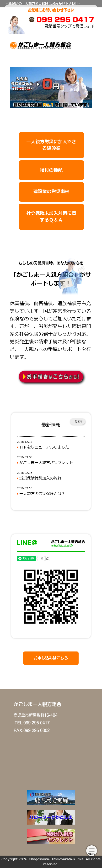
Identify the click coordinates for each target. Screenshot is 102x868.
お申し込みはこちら (51, 658)
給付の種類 (51, 170)
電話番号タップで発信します (70, 26)
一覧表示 (77, 421)
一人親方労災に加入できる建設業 (51, 145)
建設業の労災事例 (51, 192)
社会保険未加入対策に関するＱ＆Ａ (51, 217)
